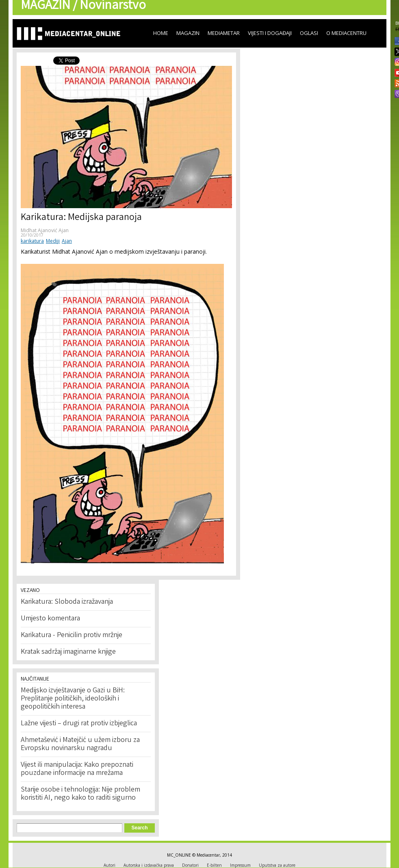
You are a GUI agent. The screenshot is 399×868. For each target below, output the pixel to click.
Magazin (188, 33)
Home (161, 33)
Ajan (67, 241)
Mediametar (224, 33)
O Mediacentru (346, 33)
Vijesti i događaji (270, 33)
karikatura (32, 241)
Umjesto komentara (50, 619)
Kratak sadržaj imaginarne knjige (68, 652)
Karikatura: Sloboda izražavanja (67, 602)
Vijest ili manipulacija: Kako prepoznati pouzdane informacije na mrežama (77, 769)
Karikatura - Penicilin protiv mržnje (72, 635)
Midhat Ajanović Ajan (45, 230)
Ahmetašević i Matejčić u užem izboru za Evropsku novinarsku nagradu (80, 744)
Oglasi (309, 33)
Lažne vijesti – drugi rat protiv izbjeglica (79, 724)
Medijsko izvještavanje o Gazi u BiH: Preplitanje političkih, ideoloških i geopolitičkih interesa (73, 699)
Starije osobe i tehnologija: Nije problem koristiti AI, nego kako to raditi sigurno (80, 794)
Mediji (53, 241)
